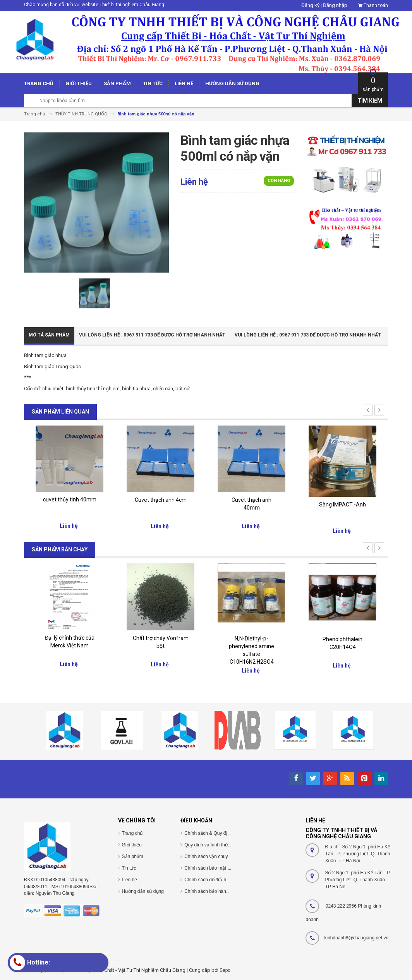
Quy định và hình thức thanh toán (219, 845)
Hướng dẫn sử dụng (143, 891)
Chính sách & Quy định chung (215, 833)
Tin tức (129, 868)
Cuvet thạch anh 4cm (161, 500)
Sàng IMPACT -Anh (342, 505)
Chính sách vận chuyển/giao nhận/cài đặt (227, 856)
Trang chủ (132, 833)
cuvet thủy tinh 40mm (70, 499)
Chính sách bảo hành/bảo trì (214, 891)
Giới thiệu (132, 845)
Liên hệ (130, 880)
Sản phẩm (133, 856)
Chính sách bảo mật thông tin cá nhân (224, 868)
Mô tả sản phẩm (49, 335)
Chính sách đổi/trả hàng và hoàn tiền (222, 880)
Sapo (225, 970)
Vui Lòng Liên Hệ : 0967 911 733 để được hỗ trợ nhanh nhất (152, 335)
